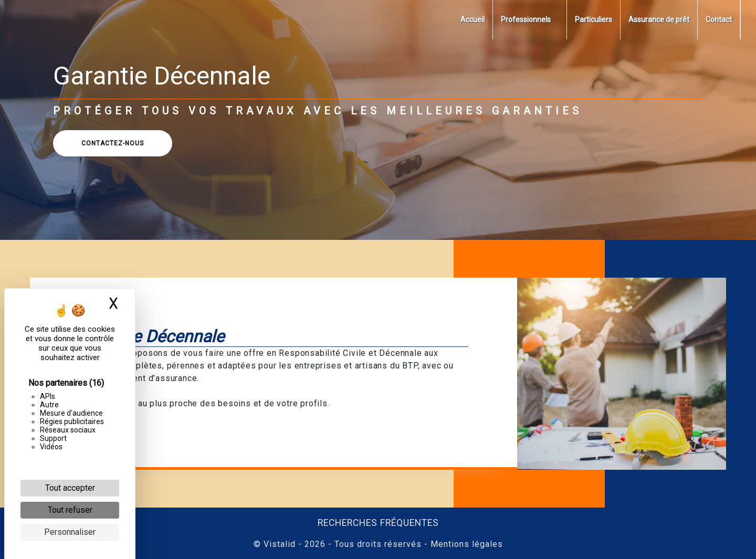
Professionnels (526, 19)
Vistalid (280, 544)
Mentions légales (465, 544)
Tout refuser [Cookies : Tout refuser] (70, 510)
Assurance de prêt (659, 19)
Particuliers (594, 19)
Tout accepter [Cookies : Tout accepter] (70, 488)
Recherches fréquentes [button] (378, 523)
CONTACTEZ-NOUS (122, 143)
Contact (719, 19)
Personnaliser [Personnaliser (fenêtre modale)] (70, 532)
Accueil (472, 19)
